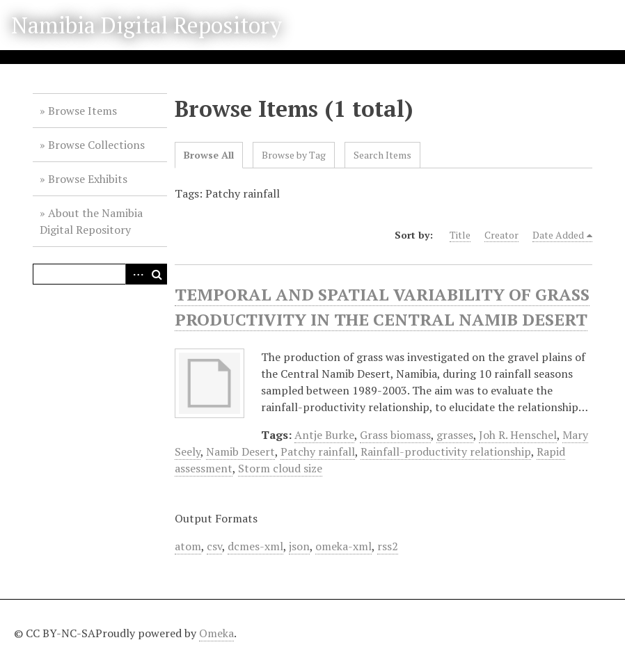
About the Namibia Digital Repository (91, 221)
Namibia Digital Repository (147, 25)
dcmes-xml (255, 546)
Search (157, 274)
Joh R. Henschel (518, 435)
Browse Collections (96, 145)
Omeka (216, 633)
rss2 (388, 546)
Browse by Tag (294, 155)
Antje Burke (324, 435)
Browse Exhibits (88, 179)
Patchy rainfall (318, 451)
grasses (455, 435)
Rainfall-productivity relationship (446, 451)
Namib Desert (240, 451)
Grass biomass (395, 435)
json (299, 546)
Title (460, 235)
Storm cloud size (280, 468)
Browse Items (82, 111)
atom (188, 546)
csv (214, 546)
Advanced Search (136, 274)
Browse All (209, 155)
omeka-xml (343, 546)
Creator (501, 235)
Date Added (558, 235)
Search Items (382, 155)
